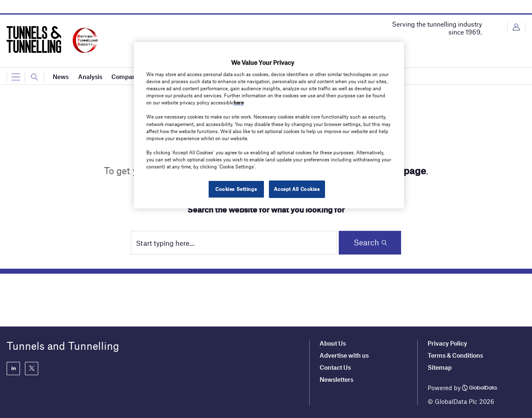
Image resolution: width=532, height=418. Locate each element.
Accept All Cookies (297, 189)
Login (516, 27)
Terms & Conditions (455, 355)
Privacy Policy (447, 343)
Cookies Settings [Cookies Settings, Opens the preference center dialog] (236, 189)
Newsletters (337, 379)
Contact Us (335, 367)
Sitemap (440, 367)
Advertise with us (344, 355)
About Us (333, 343)
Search (366, 242)
